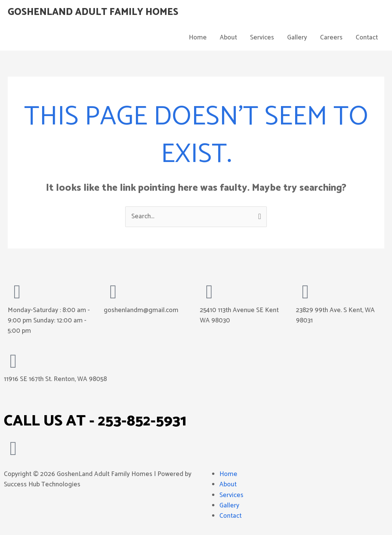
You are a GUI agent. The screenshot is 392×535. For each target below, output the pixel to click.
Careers (331, 38)
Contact (367, 38)
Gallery (297, 38)
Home (198, 38)
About (228, 38)
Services (262, 38)
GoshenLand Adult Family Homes (93, 12)
